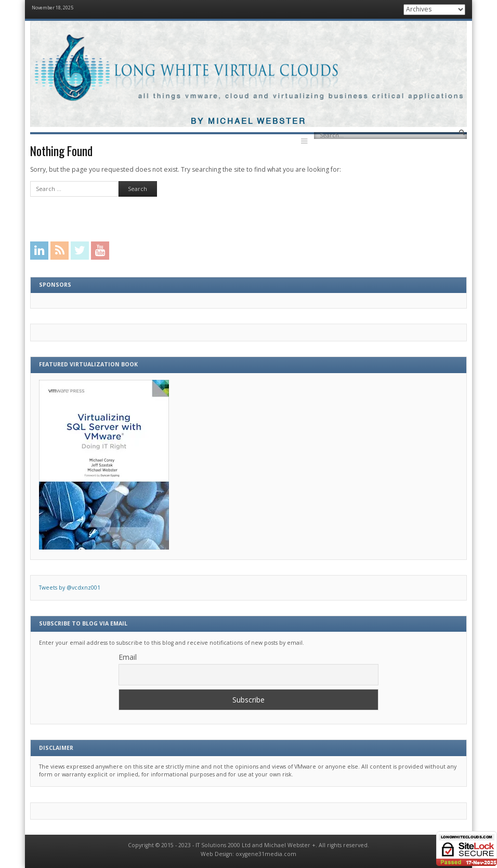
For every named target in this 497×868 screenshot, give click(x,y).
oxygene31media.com (266, 854)
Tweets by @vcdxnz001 (70, 588)
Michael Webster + (290, 845)
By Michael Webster (248, 122)
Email (128, 657)
